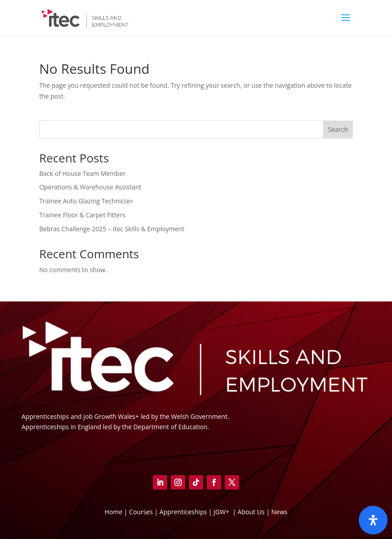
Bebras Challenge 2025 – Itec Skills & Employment (112, 229)
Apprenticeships (184, 512)
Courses (141, 512)
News (279, 512)
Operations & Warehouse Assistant (90, 187)
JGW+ (222, 512)
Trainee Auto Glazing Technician (86, 201)
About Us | (254, 512)
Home (114, 512)
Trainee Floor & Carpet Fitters (82, 215)
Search (338, 129)
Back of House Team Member (82, 173)
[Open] (373, 520)
